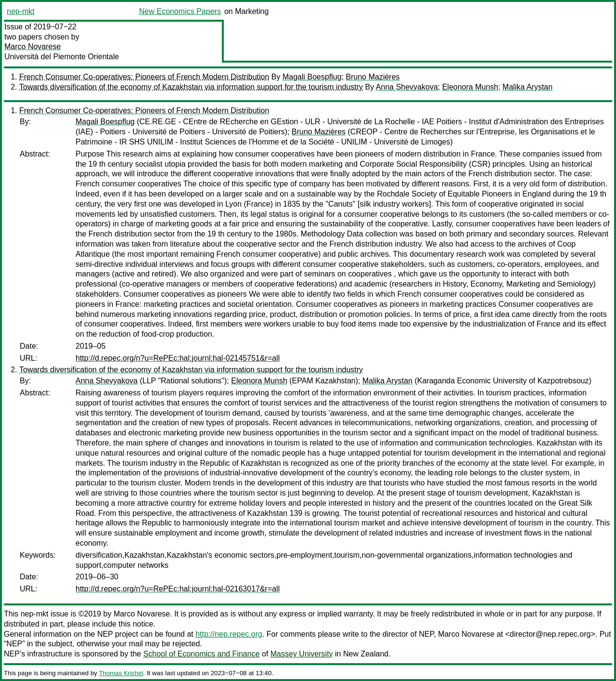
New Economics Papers (180, 11)
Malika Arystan (527, 87)
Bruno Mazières (373, 77)
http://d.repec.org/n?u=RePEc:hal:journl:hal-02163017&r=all (178, 589)
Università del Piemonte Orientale (62, 57)
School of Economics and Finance (202, 654)
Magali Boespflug (312, 77)
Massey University (302, 654)
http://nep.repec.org (229, 634)
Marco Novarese (32, 46)
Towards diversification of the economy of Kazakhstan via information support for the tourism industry (191, 87)
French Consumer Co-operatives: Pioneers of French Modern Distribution (144, 77)
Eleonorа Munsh (470, 87)
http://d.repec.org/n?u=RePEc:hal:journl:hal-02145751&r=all (178, 358)
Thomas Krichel (121, 673)
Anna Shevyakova (407, 87)
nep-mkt (21, 11)
